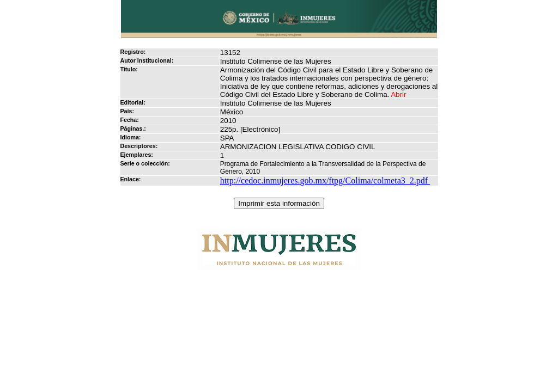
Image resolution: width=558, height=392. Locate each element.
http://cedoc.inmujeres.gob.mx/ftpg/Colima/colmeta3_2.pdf (325, 180)
